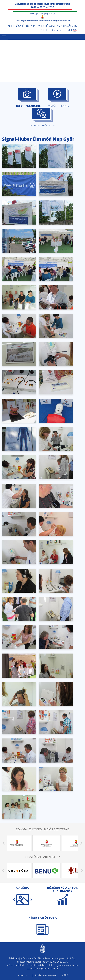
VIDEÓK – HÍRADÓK (58, 98)
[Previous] (4, 843)
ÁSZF (65, 975)
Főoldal (43, 30)
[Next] (81, 843)
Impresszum (24, 975)
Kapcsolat (57, 30)
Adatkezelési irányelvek (46, 975)
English (71, 30)
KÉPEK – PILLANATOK (28, 98)
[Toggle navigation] (4, 37)
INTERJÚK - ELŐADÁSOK (43, 117)
